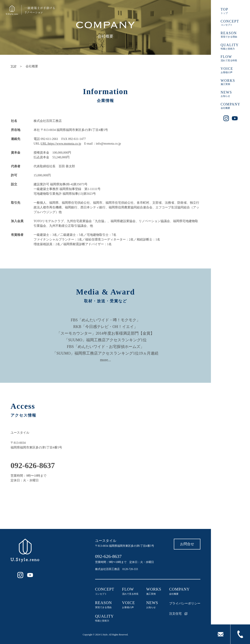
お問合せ (187, 544)
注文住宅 (178, 614)
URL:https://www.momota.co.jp (61, 144)
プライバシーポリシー (185, 603)
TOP (13, 66)
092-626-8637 (108, 556)
